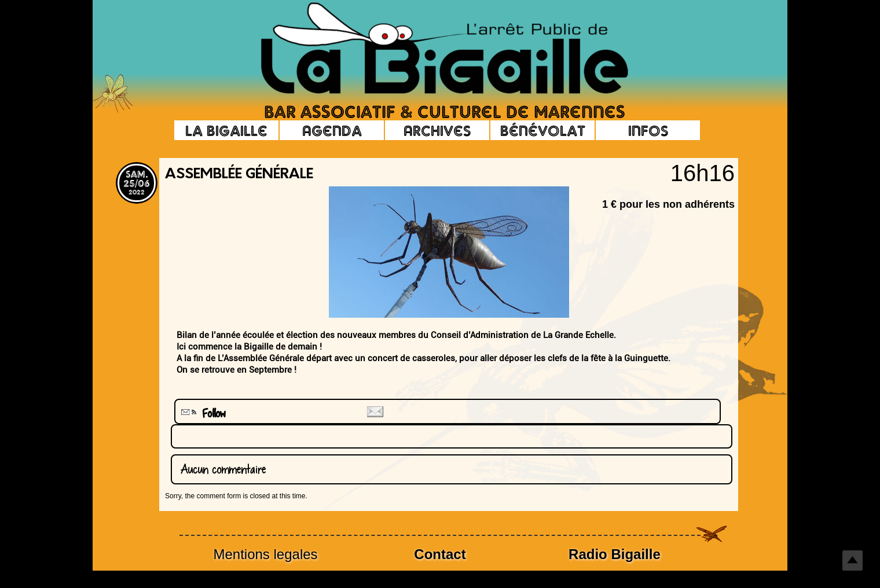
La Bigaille (226, 130)
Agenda (332, 130)
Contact (440, 554)
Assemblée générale (239, 175)
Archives (437, 130)
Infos (648, 130)
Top (852, 561)
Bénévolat (543, 130)
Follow (202, 414)
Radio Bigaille (615, 554)
